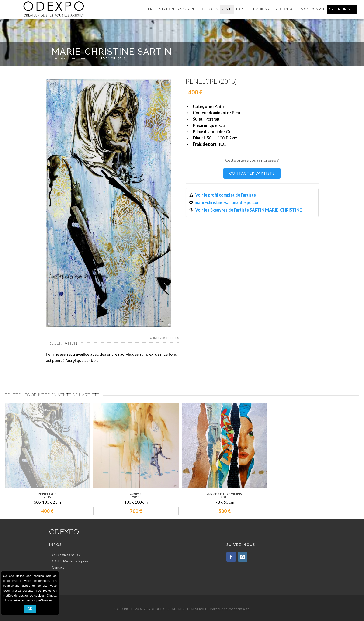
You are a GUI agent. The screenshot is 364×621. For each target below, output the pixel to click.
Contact (58, 567)
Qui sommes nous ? (66, 555)
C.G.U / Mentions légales (70, 561)
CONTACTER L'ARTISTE (252, 173)
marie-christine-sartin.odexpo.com (228, 202)
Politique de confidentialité (230, 609)
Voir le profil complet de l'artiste (225, 195)
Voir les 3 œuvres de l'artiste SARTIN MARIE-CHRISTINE (248, 210)
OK (30, 609)
